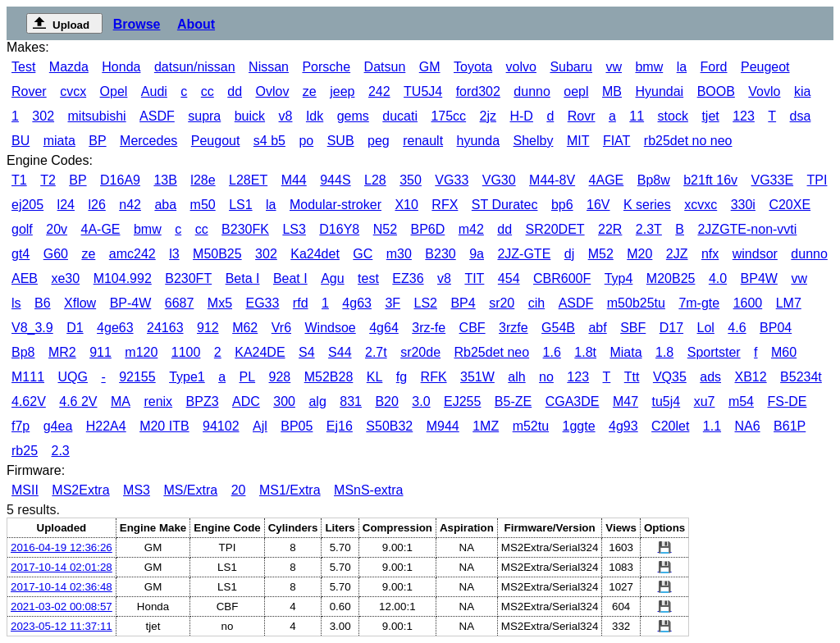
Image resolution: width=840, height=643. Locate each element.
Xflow (80, 303)
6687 (180, 303)
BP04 (776, 328)
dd (235, 91)
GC (363, 254)
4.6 (737, 328)
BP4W (759, 278)
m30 (399, 254)
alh (516, 377)
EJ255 (462, 401)
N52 (385, 229)
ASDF (157, 116)
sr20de (420, 352)
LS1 (240, 205)
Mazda (69, 67)
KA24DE (260, 352)
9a (477, 254)
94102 (221, 426)
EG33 (262, 303)
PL (248, 377)
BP (97, 141)
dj (569, 254)
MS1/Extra (290, 490)
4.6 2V (78, 401)
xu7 (705, 401)
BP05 (297, 426)
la (682, 67)
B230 (440, 254)
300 (284, 401)
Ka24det (315, 254)
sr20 (502, 303)
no (546, 377)
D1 (75, 328)
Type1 (187, 377)
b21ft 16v (710, 180)
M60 (784, 352)
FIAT (616, 141)
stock (673, 116)
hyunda (479, 141)
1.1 (712, 426)
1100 (186, 352)
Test (23, 67)
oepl (576, 91)
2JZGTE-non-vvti (747, 229)
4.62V (29, 401)
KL (375, 377)
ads (710, 377)
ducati (400, 116)
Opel (114, 91)
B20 (386, 401)
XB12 (751, 377)
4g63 (357, 303)
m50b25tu (636, 303)
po (306, 141)
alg (317, 401)
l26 (96, 205)
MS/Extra (190, 490)
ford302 (478, 91)
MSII (25, 490)
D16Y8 (339, 229)
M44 (294, 180)
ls (16, 303)
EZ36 (408, 278)
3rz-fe (429, 328)
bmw (649, 67)
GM (430, 67)
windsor (755, 254)
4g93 (623, 426)
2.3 (60, 451)
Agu (332, 278)
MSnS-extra (368, 490)
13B (165, 180)
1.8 (664, 352)
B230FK (245, 229)
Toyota (473, 67)
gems (353, 116)
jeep (342, 91)
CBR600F (562, 278)
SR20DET (555, 229)
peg (379, 141)
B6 (43, 303)
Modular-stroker (336, 205)
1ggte (579, 426)
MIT (578, 141)
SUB (341, 141)
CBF (472, 328)
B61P (790, 426)
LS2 (426, 303)
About (196, 24)
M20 (639, 254)
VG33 (452, 180)
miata (59, 141)
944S (335, 180)
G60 (56, 254)
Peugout (216, 141)
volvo (521, 67)
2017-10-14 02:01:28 (62, 567)
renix (158, 401)
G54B (558, 328)
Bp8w (654, 180)
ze (310, 91)
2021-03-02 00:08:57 (62, 607)
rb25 (25, 451)
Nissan (269, 67)
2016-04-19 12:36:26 (62, 547)
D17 (671, 328)
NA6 (748, 426)
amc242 (132, 254)
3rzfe (514, 328)
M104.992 (123, 278)
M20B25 (671, 278)
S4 (307, 352)
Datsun (385, 67)
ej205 (27, 205)
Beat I (290, 278)
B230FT (188, 278)
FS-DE (787, 401)
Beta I (243, 278)
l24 (66, 205)
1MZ (486, 426)
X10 (406, 205)
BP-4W (131, 303)
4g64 (384, 328)
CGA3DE (573, 401)
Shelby (534, 141)
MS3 (137, 490)
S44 (340, 352)
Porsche (326, 67)
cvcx (73, 91)
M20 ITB (164, 426)
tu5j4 (666, 401)
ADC (246, 401)
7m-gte (699, 303)
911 (100, 352)
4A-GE (101, 229)
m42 (471, 229)
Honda (121, 67)
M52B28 (329, 377)
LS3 (294, 229)
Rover (29, 91)
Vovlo (764, 91)
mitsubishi (97, 116)
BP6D (427, 229)
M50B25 (217, 254)
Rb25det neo (492, 352)
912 (208, 328)
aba (165, 205)
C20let (670, 426)
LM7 (789, 303)
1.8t (585, 352)
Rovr (582, 116)
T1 (19, 180)
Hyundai (659, 91)
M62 (245, 328)
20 (239, 490)
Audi (154, 91)
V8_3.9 (32, 328)
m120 (141, 352)
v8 (286, 116)
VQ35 (670, 377)
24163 (165, 328)
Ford (714, 67)
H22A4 (106, 426)
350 (411, 180)
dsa (801, 116)
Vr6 (281, 328)
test (368, 278)
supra (204, 116)
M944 (443, 426)
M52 (601, 254)
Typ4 (619, 278)
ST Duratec (505, 205)
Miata (625, 352)
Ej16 (340, 426)
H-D (521, 116)
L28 (375, 180)
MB (612, 91)
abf (597, 328)
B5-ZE (513, 401)
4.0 (718, 278)
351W (477, 377)
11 (637, 116)
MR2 (62, 352)
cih (536, 303)
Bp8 (23, 352)
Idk (315, 116)
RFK (434, 377)
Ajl (260, 426)
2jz (488, 116)
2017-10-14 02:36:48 (62, 587)
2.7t (376, 352)
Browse (137, 24)
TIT (474, 278)
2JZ (677, 254)
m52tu (531, 426)
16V (598, 205)
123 (744, 116)
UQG (72, 377)
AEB (25, 278)
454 (509, 278)
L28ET (248, 180)
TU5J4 (423, 91)
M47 (625, 401)
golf (22, 229)
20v (57, 229)
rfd (301, 303)
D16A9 (120, 180)
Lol (706, 328)
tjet (710, 116)
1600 (748, 303)
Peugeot (765, 67)
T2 (48, 180)
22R (610, 229)
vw (614, 67)
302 (43, 116)
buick (250, 116)
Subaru (571, 67)
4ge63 (115, 328)
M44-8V (552, 180)
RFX (445, 205)
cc (208, 91)
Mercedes (148, 141)
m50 (203, 205)
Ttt (632, 377)
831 (351, 401)
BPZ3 (203, 401)
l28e (203, 180)
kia (802, 91)
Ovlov (272, 91)
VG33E (773, 180)
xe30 (65, 278)
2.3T (649, 229)
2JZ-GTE (524, 254)
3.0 (421, 401)
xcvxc (701, 205)
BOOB (716, 91)
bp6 (562, 205)
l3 (174, 254)
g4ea (58, 426)
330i (743, 205)
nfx (710, 254)
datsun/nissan (195, 67)
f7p (21, 426)
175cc (448, 116)
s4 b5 (269, 141)
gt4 (21, 254)
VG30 (499, 180)
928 (280, 377)
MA (121, 401)
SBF (633, 328)
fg (402, 377)
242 (379, 91)
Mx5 (220, 303)
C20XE (790, 205)
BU (21, 141)
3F (393, 303)
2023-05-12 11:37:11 (62, 626)
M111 (28, 377)
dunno (532, 91)
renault (423, 141)
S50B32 (389, 426)
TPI (817, 180)
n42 (130, 205)
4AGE (607, 180)
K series (647, 205)
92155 (137, 377)
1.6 (552, 352)
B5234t (801, 377)
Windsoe (330, 328)
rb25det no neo (688, 141)
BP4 (463, 303)
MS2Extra (80, 490)
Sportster (714, 352)
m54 (741, 401)
